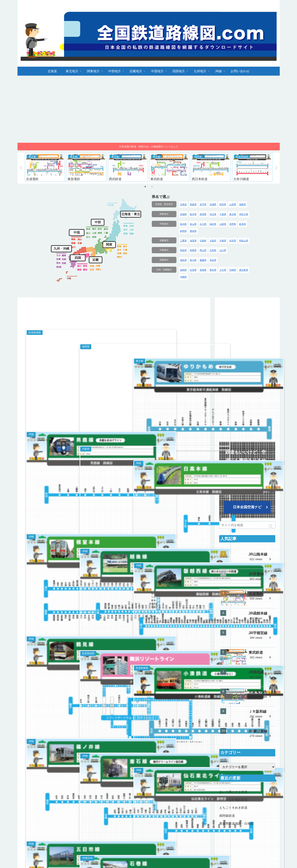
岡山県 (203, 250)
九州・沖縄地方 (164, 270)
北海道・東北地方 (164, 204)
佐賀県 (193, 270)
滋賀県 (193, 241)
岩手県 (203, 204)
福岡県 (183, 270)
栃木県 (193, 214)
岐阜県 (243, 224)
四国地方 (164, 260)
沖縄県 (183, 277)
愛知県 (193, 231)
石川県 (203, 224)
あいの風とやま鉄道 (233, 792)
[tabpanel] (45, 167)
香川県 (193, 260)
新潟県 (183, 224)
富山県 (193, 224)
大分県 (223, 270)
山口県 (223, 250)
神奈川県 (244, 214)
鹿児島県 (244, 270)
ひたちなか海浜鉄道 (233, 800)
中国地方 (164, 250)
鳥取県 (183, 250)
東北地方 (132, 848)
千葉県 (223, 214)
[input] (247, 525)
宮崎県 (233, 270)
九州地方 (236, 848)
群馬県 (203, 214)
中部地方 (164, 224)
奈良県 (233, 241)
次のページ (114, 806)
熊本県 (213, 270)
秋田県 (223, 204)
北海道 (183, 204)
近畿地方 (164, 240)
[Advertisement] (149, 109)
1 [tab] (145, 187)
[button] (271, 526)
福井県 (213, 224)
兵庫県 (223, 241)
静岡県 (183, 231)
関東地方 (164, 214)
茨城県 (183, 214)
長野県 (233, 224)
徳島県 (183, 260)
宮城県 (213, 204)
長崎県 (203, 270)
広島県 (213, 250)
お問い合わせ (268, 848)
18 (127, 819)
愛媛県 (203, 260)
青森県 (193, 204)
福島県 (243, 204)
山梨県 (223, 224)
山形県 (233, 204)
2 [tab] (152, 187)
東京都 (233, 214)
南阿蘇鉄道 (227, 816)
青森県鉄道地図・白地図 (236, 823)
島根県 (193, 250)
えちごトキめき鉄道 (233, 808)
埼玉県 (213, 214)
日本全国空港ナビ (247, 507)
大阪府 (213, 241)
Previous (21, 168)
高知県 (213, 260)
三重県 (183, 241)
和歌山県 (244, 241)
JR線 (250, 848)
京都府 (203, 241)
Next (276, 168)
